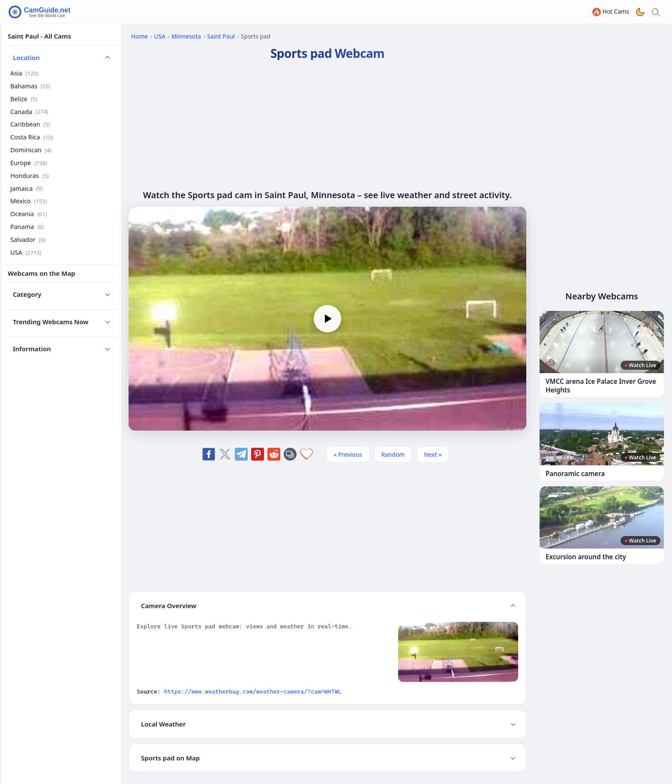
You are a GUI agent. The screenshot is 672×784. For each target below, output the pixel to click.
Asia (24, 73)
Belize (24, 99)
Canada (29, 112)
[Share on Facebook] (209, 454)
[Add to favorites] (306, 454)
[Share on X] (225, 454)
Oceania (28, 214)
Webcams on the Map (41, 273)
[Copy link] (290, 454)
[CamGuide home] (41, 12)
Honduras (30, 176)
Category (27, 294)
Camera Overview (169, 606)
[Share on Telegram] (241, 454)
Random (393, 454)
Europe (29, 163)
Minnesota (186, 36)
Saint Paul (221, 36)
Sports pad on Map (170, 758)
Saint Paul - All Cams (39, 36)
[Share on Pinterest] (258, 454)
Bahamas (30, 86)
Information (32, 349)
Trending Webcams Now (51, 322)
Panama (27, 227)
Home (139, 36)
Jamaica (26, 188)
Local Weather (163, 724)
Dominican (31, 150)
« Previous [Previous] (348, 454)
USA (26, 252)
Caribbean (30, 124)
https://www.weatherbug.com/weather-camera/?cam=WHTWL (253, 691)
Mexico (28, 201)
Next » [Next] (433, 454)
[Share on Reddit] (274, 454)
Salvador (28, 240)
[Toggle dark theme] (640, 12)
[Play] (327, 319)
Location (26, 57)
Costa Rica (32, 137)
